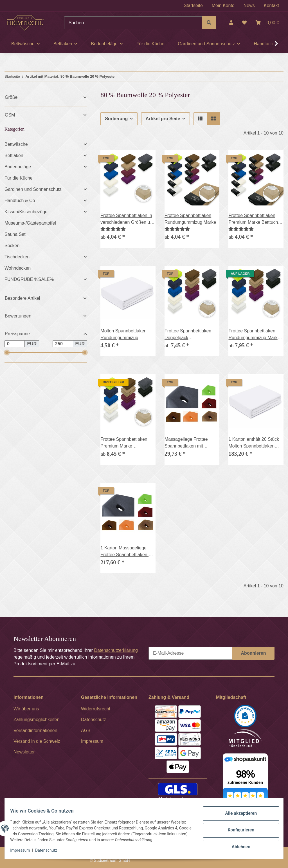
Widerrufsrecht (96, 709)
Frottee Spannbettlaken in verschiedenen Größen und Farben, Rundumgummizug (128, 219)
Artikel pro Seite (163, 119)
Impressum (24, 851)
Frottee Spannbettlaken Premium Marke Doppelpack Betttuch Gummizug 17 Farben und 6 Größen (127, 443)
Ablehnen (237, 843)
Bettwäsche (16, 144)
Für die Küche (19, 178)
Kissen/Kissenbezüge (26, 212)
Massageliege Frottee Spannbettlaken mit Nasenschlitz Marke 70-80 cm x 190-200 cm (191, 443)
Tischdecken (17, 257)
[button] (231, 23)
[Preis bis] (63, 344)
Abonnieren (254, 653)
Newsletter (24, 752)
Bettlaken (14, 156)
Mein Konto (223, 5)
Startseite (193, 5)
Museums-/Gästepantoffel (30, 223)
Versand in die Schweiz (37, 741)
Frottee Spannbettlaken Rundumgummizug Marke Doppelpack (254, 335)
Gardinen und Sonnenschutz (33, 189)
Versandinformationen (35, 731)
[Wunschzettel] (244, 23)
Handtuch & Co (20, 201)
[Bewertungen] (113, 229)
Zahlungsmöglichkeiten (37, 720)
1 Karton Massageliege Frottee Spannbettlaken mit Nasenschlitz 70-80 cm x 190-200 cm (127, 552)
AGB (86, 731)
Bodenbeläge (18, 167)
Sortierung (116, 119)
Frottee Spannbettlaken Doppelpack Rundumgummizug (188, 335)
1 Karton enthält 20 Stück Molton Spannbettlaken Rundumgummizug (254, 443)
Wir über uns (26, 709)
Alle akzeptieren (237, 814)
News (249, 5)
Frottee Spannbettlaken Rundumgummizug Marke (190, 219)
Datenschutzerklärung (116, 650)
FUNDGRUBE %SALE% (29, 279)
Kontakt (271, 5)
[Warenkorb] (267, 23)
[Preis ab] (15, 344)
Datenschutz (50, 851)
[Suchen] (133, 23)
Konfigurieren (237, 828)
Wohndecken (18, 268)
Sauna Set (15, 234)
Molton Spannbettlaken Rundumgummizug (123, 334)
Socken (12, 246)
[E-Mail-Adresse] (191, 653)
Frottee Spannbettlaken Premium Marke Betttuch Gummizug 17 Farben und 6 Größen (255, 219)
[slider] (7, 353)
